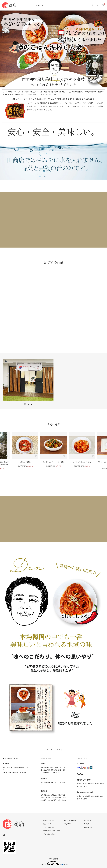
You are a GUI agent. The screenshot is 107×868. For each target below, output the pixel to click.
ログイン (87, 824)
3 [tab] (31, 404)
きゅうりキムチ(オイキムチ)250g (54, 462)
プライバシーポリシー (50, 834)
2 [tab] (28, 404)
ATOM (69, 824)
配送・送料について (49, 820)
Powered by (54, 863)
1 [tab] (25, 404)
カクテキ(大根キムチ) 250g (82, 462)
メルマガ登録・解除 (70, 820)
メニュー (38, 5)
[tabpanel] (28, 380)
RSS (65, 824)
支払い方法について (49, 827)
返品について (47, 824)
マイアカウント (89, 820)
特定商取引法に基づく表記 (52, 831)
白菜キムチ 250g (25, 462)
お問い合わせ (88, 827)
